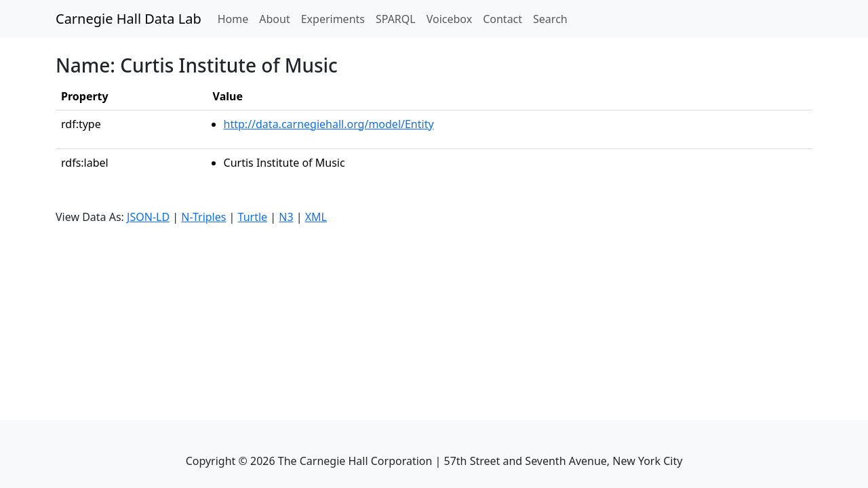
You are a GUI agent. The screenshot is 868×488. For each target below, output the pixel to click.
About (274, 19)
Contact (502, 19)
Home (236, 18)
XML (316, 217)
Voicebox (449, 19)
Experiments (333, 19)
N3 (286, 217)
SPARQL (396, 19)
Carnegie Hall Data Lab (129, 19)
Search (550, 19)
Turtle (253, 217)
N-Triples (203, 217)
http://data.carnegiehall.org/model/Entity (329, 124)
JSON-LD (148, 217)
